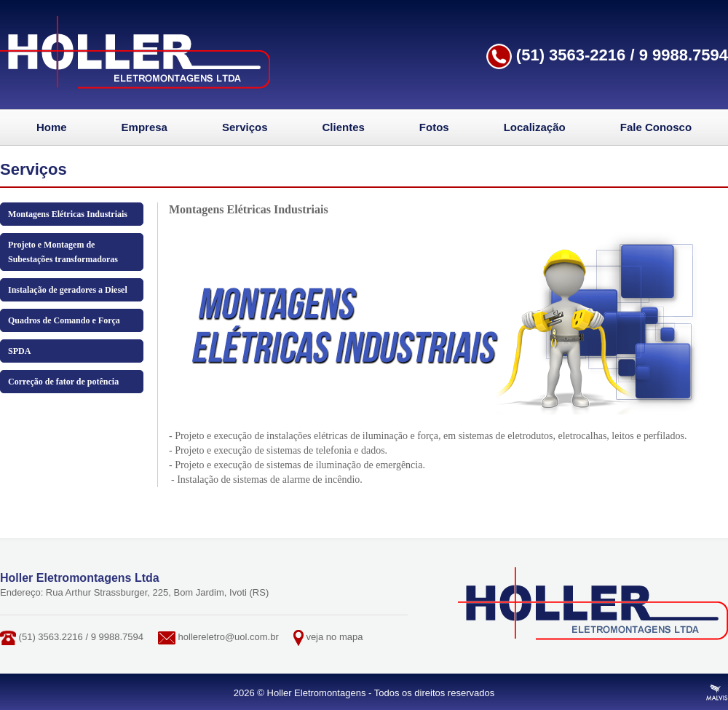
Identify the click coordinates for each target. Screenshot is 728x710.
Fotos (434, 127)
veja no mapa (334, 637)
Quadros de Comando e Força (64, 320)
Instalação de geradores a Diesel (68, 290)
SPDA (19, 351)
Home (52, 127)
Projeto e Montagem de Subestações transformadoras (63, 252)
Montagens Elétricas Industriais (68, 214)
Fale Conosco (656, 127)
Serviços (245, 127)
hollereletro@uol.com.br (229, 637)
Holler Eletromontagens (135, 52)
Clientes (344, 127)
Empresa (145, 127)
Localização (535, 127)
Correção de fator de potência (63, 382)
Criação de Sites (717, 693)
